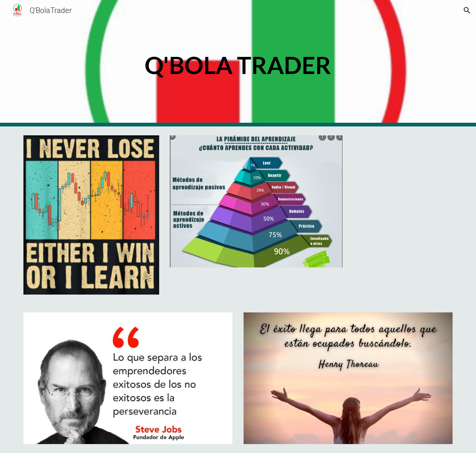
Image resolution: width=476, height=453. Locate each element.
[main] (238, 63)
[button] (467, 10)
